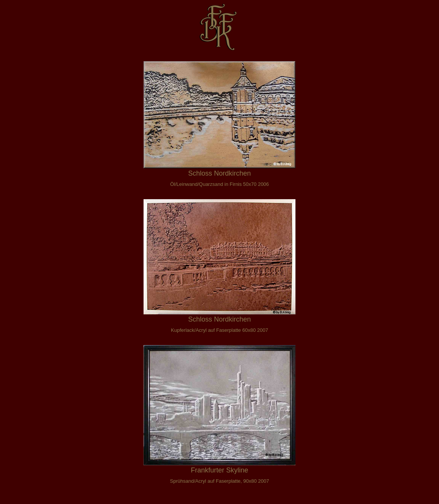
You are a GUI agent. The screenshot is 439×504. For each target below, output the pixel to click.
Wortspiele (20, 61)
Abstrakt (17, 167)
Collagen (18, 76)
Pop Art (16, 182)
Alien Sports (22, 106)
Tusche (16, 152)
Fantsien (18, 121)
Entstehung (21, 197)
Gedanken (20, 45)
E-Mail (15, 213)
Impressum (21, 228)
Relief (14, 137)
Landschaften (24, 91)
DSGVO (17, 243)
